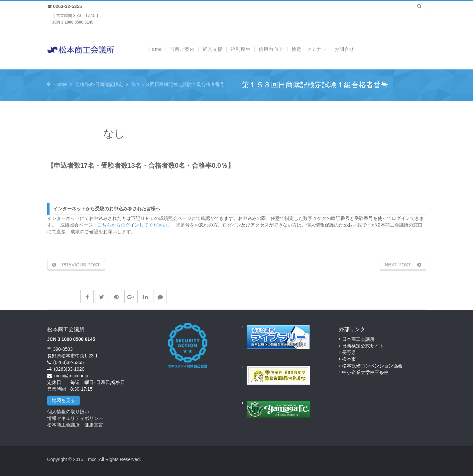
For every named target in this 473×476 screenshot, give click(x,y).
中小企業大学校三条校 (365, 372)
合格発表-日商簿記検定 (99, 84)
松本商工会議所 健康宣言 (75, 425)
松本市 (349, 359)
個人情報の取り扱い (68, 412)
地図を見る (63, 400)
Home (60, 84)
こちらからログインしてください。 (135, 225)
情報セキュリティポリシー (75, 418)
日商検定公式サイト (363, 346)
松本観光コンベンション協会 (372, 366)
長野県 (349, 352)
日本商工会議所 (358, 339)
